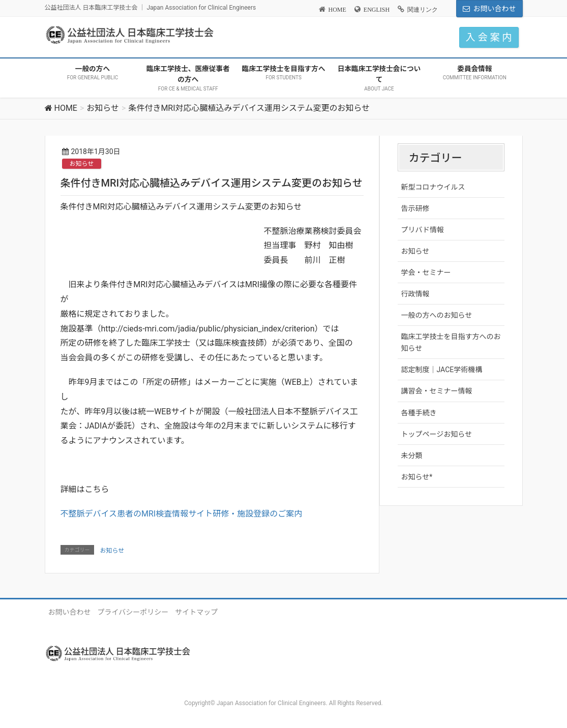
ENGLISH (377, 10)
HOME (337, 10)
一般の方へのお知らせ (437, 315)
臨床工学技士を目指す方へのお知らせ (451, 342)
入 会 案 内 (489, 37)
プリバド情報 (423, 230)
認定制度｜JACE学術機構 (442, 370)
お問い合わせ (495, 9)
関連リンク (423, 10)
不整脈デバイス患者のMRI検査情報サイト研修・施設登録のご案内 (182, 514)
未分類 (412, 456)
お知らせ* (417, 477)
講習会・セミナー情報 (437, 391)
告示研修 (415, 208)
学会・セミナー (426, 272)
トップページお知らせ (437, 434)
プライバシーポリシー (133, 612)
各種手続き (419, 413)
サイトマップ (196, 612)
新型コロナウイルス (433, 187)
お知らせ (82, 164)
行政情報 (415, 294)
